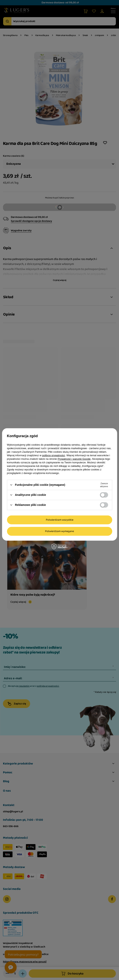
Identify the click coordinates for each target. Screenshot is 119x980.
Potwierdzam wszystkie (60, 520)
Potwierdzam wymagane (59, 531)
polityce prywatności (54, 455)
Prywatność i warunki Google (74, 459)
